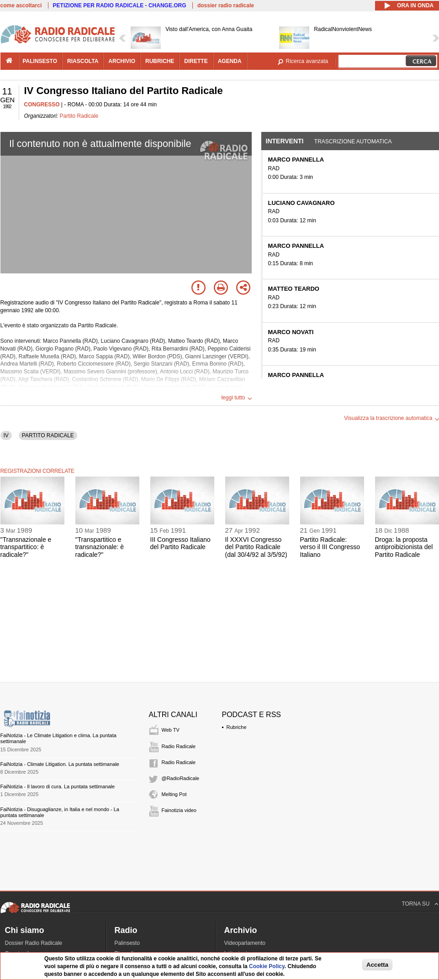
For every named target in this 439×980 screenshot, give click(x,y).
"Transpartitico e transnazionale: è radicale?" (100, 547)
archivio (122, 61)
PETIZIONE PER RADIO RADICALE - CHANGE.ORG (120, 5)
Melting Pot (174, 794)
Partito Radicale (79, 116)
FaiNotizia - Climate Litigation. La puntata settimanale (60, 764)
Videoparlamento (245, 943)
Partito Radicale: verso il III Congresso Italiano (330, 547)
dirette (196, 61)
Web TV (171, 730)
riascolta (83, 61)
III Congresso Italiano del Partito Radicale (180, 543)
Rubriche (237, 727)
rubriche (160, 61)
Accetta (377, 965)
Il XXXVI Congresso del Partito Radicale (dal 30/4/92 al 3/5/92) (256, 547)
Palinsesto (127, 943)
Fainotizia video (179, 810)
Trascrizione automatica (353, 141)
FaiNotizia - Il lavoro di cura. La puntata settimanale (58, 786)
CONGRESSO (42, 105)
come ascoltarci (21, 5)
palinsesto (40, 61)
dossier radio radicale (226, 5)
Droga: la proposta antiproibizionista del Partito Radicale (404, 547)
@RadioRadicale (181, 778)
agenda (230, 61)
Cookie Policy (267, 966)
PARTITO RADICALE (48, 435)
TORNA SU (415, 904)
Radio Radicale (179, 746)
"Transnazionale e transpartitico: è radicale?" (26, 547)
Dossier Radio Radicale (34, 943)
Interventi (285, 141)
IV (6, 435)
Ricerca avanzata (307, 61)
